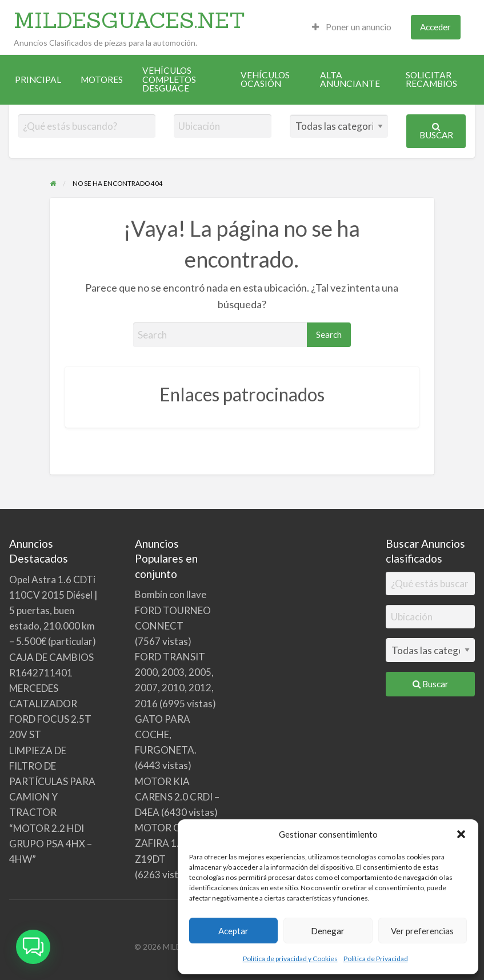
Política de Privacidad (376, 959)
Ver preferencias (422, 931)
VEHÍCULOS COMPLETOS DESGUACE (169, 79)
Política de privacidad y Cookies (290, 959)
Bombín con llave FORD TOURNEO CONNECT (173, 610)
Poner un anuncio (352, 27)
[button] (461, 834)
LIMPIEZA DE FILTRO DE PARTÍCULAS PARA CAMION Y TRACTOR (52, 782)
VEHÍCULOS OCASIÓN (265, 79)
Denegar (328, 931)
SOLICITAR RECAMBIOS (431, 79)
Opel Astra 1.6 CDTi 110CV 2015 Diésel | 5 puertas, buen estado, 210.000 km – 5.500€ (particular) (53, 611)
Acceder (435, 27)
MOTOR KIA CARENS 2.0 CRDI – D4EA (177, 797)
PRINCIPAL (38, 79)
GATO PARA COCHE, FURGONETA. (166, 734)
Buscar (436, 131)
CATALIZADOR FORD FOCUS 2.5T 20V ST (50, 719)
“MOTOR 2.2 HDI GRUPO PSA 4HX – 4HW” (51, 844)
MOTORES (102, 79)
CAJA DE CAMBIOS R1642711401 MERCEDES (51, 673)
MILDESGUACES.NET (129, 20)
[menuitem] (352, 27)
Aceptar (233, 931)
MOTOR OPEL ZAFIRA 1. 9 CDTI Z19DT (173, 843)
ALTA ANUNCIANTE (350, 79)
